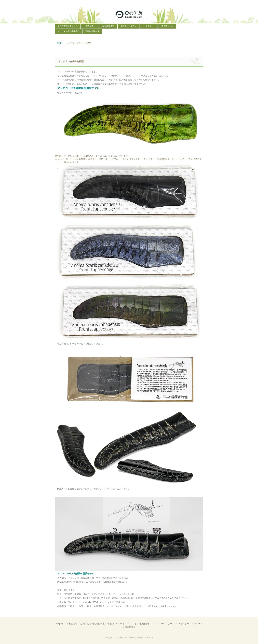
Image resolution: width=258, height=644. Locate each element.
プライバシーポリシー (178, 624)
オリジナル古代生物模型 (68, 31)
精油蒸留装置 (108, 26)
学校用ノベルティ (128, 26)
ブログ (149, 26)
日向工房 (129, 14)
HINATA (59, 43)
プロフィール (167, 26)
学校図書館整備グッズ (68, 26)
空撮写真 (90, 26)
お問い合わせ (143, 624)
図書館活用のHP (92, 31)
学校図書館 (72, 624)
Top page (60, 624)
